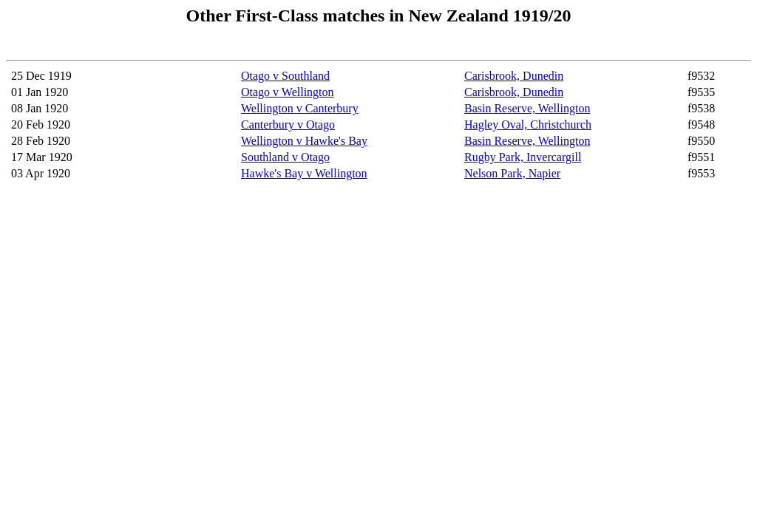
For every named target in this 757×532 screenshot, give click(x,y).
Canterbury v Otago (288, 125)
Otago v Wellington (288, 92)
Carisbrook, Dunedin (514, 76)
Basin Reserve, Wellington (527, 108)
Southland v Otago (285, 157)
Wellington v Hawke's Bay (304, 141)
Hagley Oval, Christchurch (528, 125)
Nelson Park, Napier (512, 173)
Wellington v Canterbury (300, 108)
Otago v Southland (285, 76)
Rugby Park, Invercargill (523, 157)
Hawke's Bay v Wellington (304, 173)
